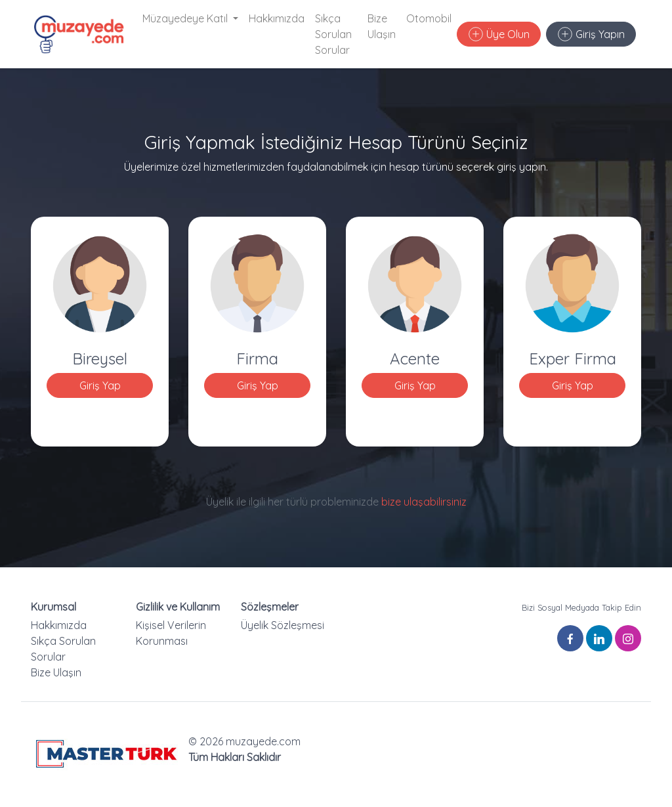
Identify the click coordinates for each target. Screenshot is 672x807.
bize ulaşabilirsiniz (424, 502)
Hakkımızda (277, 18)
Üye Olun (499, 34)
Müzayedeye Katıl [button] (186, 18)
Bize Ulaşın (382, 26)
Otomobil (429, 18)
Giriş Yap (100, 385)
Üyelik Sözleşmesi (283, 625)
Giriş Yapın (591, 34)
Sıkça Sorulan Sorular (333, 34)
